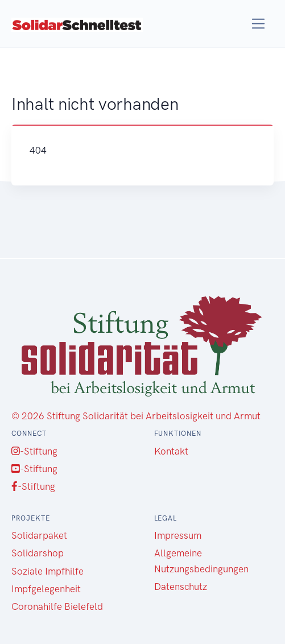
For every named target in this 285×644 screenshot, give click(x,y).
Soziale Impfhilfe (48, 571)
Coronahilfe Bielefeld (57, 606)
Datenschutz (181, 587)
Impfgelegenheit (46, 589)
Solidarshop (38, 553)
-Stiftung (34, 451)
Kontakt (171, 451)
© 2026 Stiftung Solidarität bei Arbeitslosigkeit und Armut (136, 416)
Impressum (178, 535)
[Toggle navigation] (259, 24)
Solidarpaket (39, 535)
